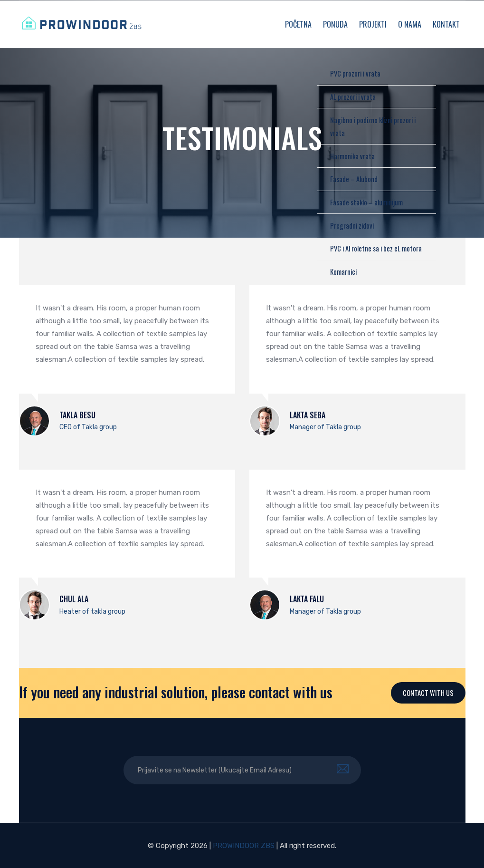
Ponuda (335, 24)
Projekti (373, 24)
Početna (298, 24)
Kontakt (446, 24)
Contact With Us (428, 693)
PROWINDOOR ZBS (244, 846)
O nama (410, 24)
